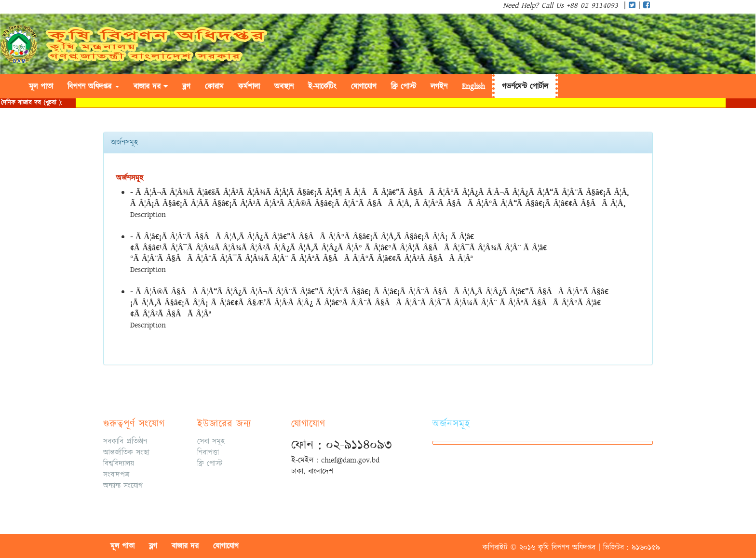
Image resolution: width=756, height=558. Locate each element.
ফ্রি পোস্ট (210, 463)
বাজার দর (151, 86)
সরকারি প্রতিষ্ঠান (125, 441)
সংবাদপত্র (116, 475)
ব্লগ (186, 86)
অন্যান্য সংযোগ (123, 486)
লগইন (439, 86)
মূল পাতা (41, 86)
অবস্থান (284, 86)
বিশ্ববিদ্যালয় (119, 463)
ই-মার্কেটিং (322, 86)
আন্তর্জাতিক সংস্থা (126, 452)
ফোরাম (214, 86)
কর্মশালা (249, 86)
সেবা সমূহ (211, 441)
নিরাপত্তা (208, 452)
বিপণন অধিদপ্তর (93, 86)
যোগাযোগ (364, 86)
